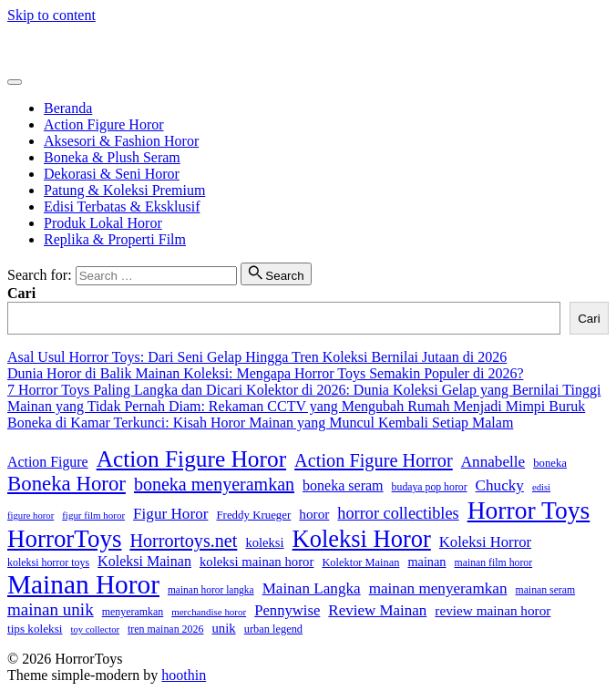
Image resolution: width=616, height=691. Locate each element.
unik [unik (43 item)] (223, 628)
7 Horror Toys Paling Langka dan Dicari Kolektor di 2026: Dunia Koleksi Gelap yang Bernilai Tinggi (304, 390)
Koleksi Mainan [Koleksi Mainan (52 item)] (144, 561)
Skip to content (51, 15)
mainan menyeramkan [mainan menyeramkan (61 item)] (438, 588)
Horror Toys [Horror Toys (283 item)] (529, 510)
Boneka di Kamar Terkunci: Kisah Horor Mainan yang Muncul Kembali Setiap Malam (260, 423)
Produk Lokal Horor (103, 223)
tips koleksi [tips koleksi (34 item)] (35, 629)
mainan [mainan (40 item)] (426, 562)
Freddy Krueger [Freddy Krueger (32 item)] (253, 515)
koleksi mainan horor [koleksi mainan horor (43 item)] (257, 562)
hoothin (184, 675)
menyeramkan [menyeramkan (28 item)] (133, 612)
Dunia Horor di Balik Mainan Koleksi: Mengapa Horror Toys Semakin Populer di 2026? (266, 373)
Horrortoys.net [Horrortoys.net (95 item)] (183, 541)
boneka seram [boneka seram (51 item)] (343, 485)
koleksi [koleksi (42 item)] (264, 542)
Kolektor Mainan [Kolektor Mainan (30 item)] (360, 562)
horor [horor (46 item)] (314, 514)
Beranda (68, 108)
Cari (21, 293)
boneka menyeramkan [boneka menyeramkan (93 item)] (214, 484)
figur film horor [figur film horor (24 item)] (93, 515)
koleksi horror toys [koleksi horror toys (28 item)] (48, 562)
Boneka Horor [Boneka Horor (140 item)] (67, 484)
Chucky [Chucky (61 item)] (500, 485)
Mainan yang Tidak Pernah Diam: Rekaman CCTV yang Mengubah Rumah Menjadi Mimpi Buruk (296, 406)
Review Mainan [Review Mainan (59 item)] (377, 610)
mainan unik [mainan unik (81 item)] (51, 609)
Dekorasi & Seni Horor (112, 174)
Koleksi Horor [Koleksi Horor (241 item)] (362, 539)
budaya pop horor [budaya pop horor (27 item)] (430, 487)
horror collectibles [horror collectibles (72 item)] (398, 513)
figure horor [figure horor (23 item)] (31, 516)
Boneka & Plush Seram (112, 157)
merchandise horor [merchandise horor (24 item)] (209, 612)
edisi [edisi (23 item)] (541, 487)
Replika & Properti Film (115, 239)
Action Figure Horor (104, 124)
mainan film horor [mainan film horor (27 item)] (494, 563)
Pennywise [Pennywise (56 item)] (287, 610)
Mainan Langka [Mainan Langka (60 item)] (312, 588)
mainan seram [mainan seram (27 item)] (546, 590)
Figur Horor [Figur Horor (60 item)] (170, 514)
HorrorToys (41, 46)
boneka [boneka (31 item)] (550, 463)
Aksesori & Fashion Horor (121, 141)
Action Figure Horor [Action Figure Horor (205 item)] (191, 459)
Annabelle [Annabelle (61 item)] (493, 462)
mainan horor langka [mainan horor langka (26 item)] (211, 590)
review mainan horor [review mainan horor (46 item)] (493, 610)
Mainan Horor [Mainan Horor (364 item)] (83, 584)
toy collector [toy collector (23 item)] (95, 629)
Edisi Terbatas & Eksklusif (122, 206)
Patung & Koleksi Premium (124, 190)
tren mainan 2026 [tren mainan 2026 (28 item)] (165, 629)
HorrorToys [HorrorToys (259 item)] (64, 539)
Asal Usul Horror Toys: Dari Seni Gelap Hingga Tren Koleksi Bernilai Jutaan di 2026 (257, 357)
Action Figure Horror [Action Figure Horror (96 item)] (374, 460)
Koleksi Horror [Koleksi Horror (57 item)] (485, 542)
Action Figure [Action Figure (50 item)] (48, 462)
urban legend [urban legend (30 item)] (273, 629)
